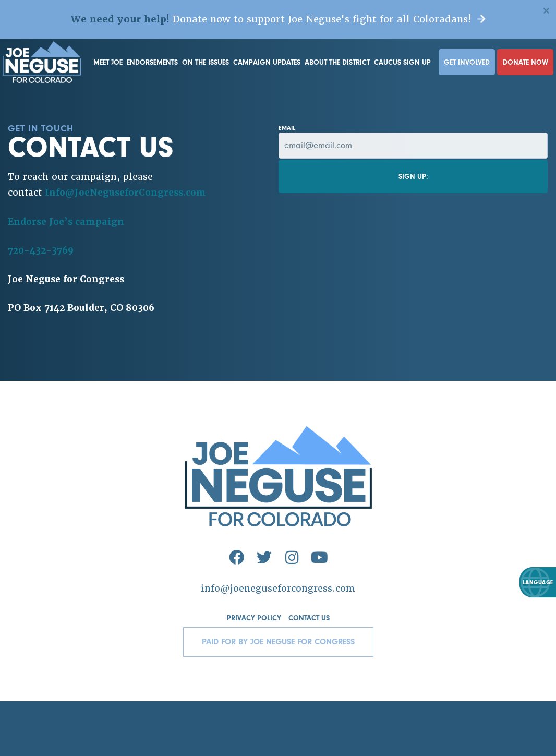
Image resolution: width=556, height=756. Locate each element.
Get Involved (467, 63)
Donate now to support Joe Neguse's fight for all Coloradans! (278, 19)
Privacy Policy (254, 618)
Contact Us (309, 618)
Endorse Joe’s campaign (66, 222)
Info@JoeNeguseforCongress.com (125, 193)
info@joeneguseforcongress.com (278, 589)
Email (413, 141)
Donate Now (525, 63)
